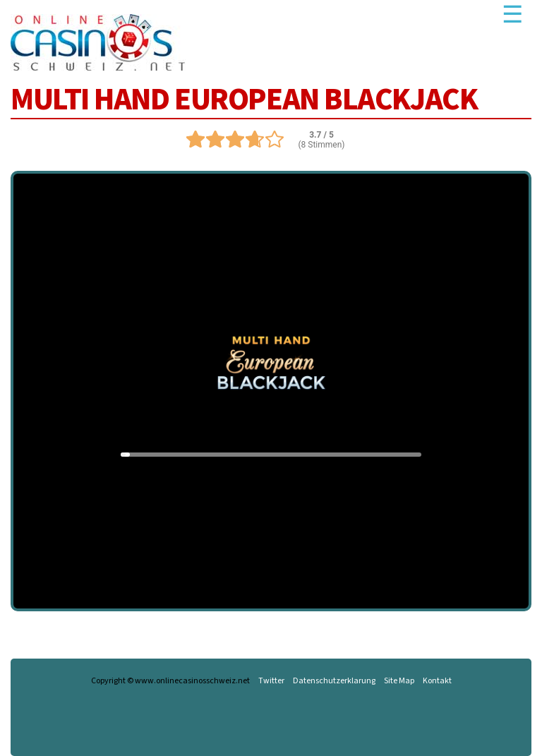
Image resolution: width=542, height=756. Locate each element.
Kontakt (437, 681)
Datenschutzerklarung (334, 681)
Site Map (399, 681)
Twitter (271, 681)
